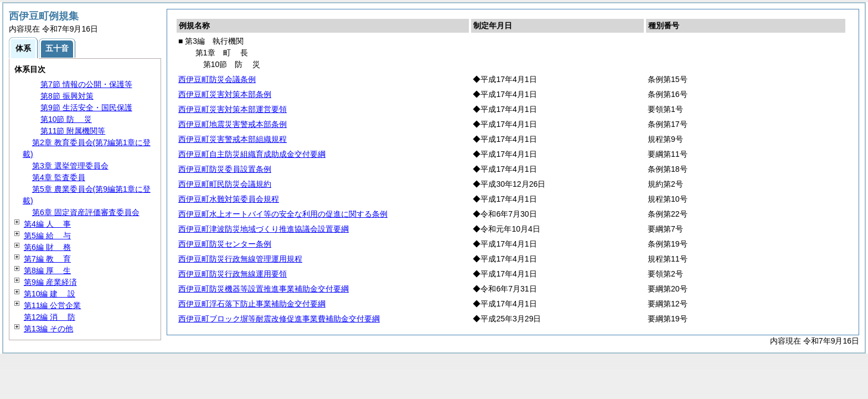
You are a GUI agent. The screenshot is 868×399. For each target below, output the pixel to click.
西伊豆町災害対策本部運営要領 (232, 109)
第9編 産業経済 (50, 282)
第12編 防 (50, 317)
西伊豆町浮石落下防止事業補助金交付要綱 (252, 304)
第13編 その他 (48, 329)
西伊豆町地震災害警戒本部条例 (232, 124)
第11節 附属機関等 (73, 131)
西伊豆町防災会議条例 (217, 79)
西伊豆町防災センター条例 (225, 244)
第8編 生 (47, 270)
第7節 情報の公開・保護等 (86, 84)
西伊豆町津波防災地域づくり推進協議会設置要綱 (263, 229)
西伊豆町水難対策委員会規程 (229, 199)
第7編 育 (47, 259)
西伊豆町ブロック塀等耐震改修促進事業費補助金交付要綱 (279, 319)
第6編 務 (47, 247)
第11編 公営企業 (52, 305)
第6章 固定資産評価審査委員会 (86, 212)
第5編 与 (47, 236)
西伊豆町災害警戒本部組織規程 (232, 139)
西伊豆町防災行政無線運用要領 (232, 274)
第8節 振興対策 (67, 96)
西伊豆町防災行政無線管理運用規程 (240, 259)
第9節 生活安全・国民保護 (86, 108)
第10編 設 (50, 294)
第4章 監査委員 (59, 177)
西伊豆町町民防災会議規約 (225, 184)
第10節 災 (66, 119)
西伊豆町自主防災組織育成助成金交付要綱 (252, 154)
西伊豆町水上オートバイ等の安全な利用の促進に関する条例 (283, 214)
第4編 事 (47, 224)
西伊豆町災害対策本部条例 (225, 94)
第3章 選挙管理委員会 (70, 166)
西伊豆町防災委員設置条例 (225, 169)
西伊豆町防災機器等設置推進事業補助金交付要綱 (263, 289)
